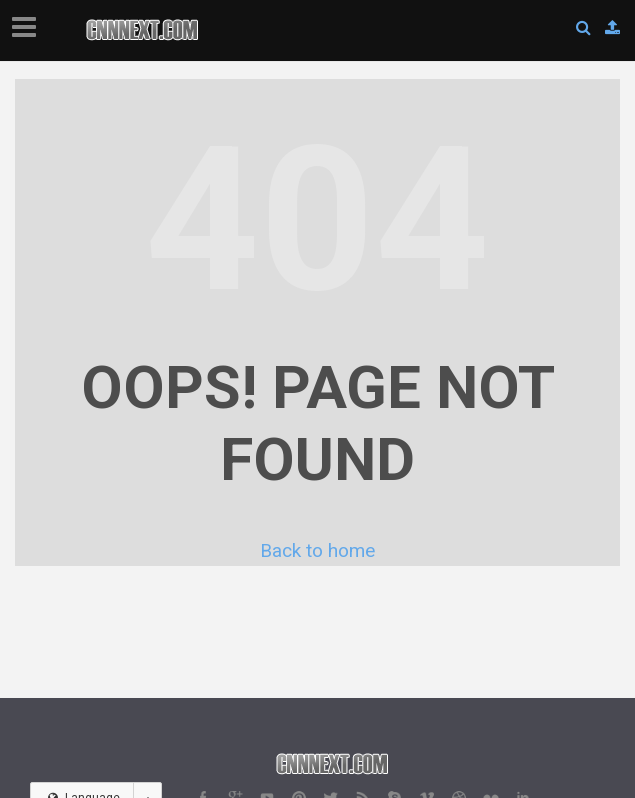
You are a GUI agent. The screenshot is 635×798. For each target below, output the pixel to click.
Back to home (317, 550)
